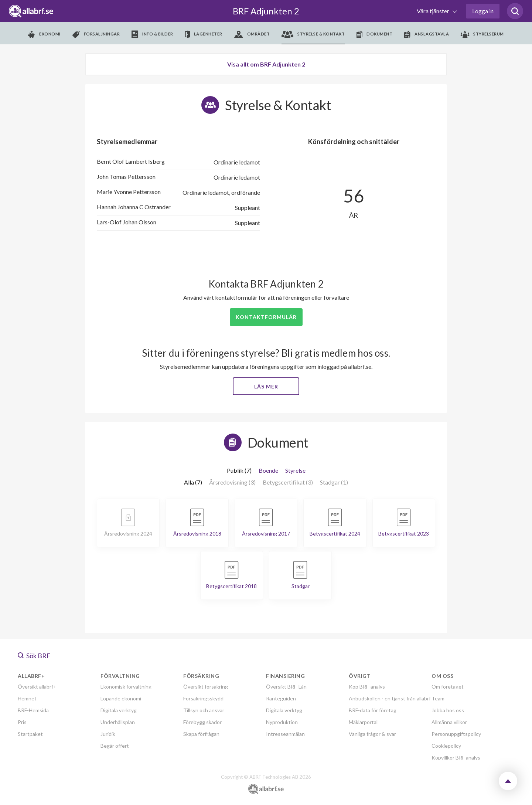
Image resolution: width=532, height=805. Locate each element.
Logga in (483, 11)
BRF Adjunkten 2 (266, 11)
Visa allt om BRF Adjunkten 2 (266, 64)
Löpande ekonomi (121, 698)
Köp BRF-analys (367, 687)
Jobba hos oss (448, 710)
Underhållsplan (118, 722)
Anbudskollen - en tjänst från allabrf (390, 698)
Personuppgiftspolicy (456, 734)
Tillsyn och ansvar (204, 710)
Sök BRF (34, 656)
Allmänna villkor (449, 722)
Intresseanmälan (285, 734)
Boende (268, 470)
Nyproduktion (282, 722)
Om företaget (448, 687)
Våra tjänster (434, 11)
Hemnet (27, 698)
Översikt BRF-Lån (286, 687)
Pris (22, 722)
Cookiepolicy (446, 746)
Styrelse (295, 470)
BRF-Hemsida (33, 710)
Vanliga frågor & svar (372, 734)
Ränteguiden (281, 698)
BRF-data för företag (373, 710)
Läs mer (266, 386)
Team (438, 698)
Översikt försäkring (206, 687)
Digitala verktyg (119, 710)
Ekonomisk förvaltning (126, 687)
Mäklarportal (363, 722)
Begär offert (115, 746)
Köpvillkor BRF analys (456, 758)
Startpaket (30, 734)
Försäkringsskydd (203, 698)
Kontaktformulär (266, 317)
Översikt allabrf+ (37, 687)
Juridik (108, 734)
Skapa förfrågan (201, 734)
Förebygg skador (202, 722)
